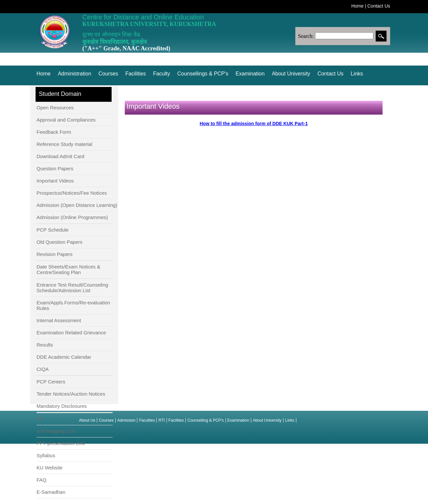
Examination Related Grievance (71, 333)
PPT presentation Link (61, 443)
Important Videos (55, 181)
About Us (87, 420)
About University (291, 74)
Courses (108, 74)
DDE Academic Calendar (64, 357)
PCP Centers (51, 382)
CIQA (43, 369)
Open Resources (55, 108)
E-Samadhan (51, 492)
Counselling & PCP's (205, 420)
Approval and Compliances (66, 120)
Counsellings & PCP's (203, 74)
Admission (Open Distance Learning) (77, 205)
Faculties (147, 420)
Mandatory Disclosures (62, 406)
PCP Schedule (53, 230)
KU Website (50, 468)
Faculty (162, 74)
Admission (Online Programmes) (72, 217)
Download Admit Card (60, 156)
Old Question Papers (59, 242)
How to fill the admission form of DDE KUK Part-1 (254, 124)
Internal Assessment (59, 320)
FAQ (41, 480)
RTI (40, 419)
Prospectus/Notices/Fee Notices (72, 193)
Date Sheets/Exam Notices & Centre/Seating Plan (68, 269)
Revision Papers (54, 254)
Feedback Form (54, 132)
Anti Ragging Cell (56, 431)
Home (357, 6)
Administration (75, 74)
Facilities (136, 74)
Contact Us (379, 6)
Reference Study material (64, 144)
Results (45, 345)
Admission (126, 420)
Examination (250, 74)
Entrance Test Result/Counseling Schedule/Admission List (72, 288)
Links (357, 74)
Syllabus (46, 455)
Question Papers (55, 168)
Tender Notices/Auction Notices (71, 394)
